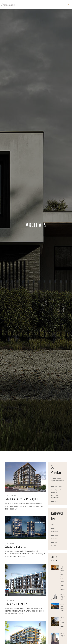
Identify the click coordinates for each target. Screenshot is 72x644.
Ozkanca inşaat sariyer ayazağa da (57, 491)
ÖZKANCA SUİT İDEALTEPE (16, 604)
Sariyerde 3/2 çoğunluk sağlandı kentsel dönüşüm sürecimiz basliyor (58, 481)
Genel (52, 525)
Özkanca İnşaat (55, 501)
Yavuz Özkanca (55, 546)
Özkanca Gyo (54, 539)
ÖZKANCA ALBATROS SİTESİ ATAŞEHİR (22, 499)
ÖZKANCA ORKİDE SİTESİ (16, 547)
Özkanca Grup (54, 535)
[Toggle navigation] (69, 5)
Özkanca (53, 528)
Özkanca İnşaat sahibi (56, 487)
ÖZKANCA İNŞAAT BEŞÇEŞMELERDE (55, 497)
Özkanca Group (55, 532)
